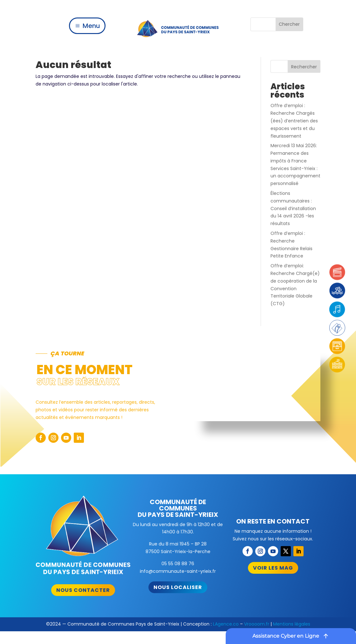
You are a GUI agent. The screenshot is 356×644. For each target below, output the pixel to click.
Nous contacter (83, 590)
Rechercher (304, 67)
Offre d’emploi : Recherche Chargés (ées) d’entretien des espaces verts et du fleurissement (294, 121)
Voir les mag (273, 568)
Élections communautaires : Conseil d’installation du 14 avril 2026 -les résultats (293, 208)
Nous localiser (178, 587)
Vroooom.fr (257, 624)
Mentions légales (292, 624)
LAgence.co (226, 624)
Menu (91, 26)
